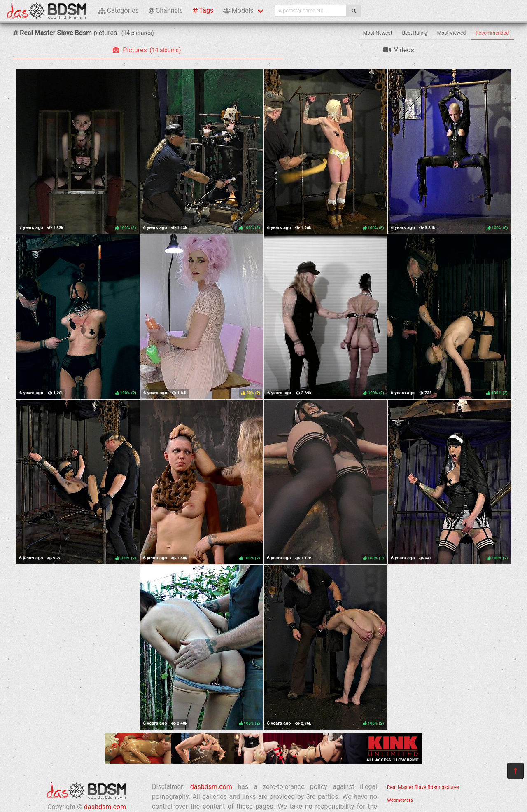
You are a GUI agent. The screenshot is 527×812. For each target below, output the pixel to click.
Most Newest (378, 33)
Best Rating (415, 33)
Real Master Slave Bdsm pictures (423, 787)
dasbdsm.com (105, 807)
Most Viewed (452, 33)
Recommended (492, 33)
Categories (119, 11)
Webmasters (400, 800)
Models (238, 11)
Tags (203, 11)
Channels (166, 11)
